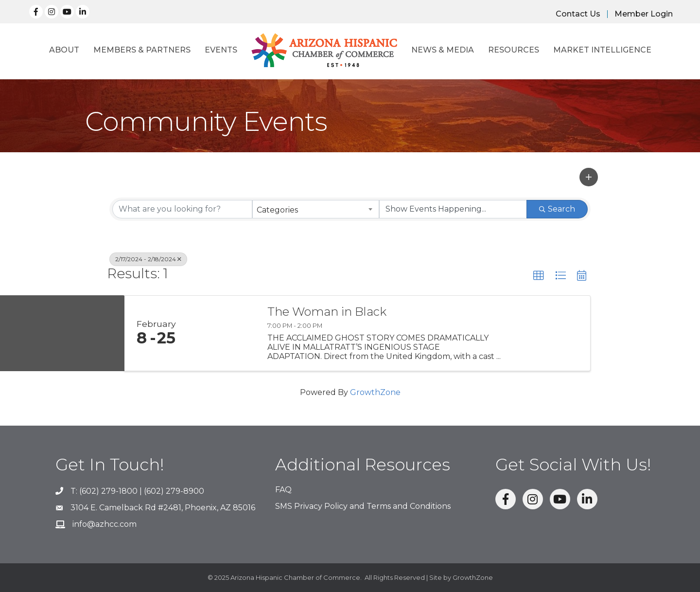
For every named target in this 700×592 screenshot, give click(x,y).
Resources (514, 50)
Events (221, 50)
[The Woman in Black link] (223, 333)
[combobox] (316, 209)
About (64, 50)
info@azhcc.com (105, 524)
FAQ (283, 490)
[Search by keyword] (182, 209)
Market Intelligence (602, 50)
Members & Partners (142, 50)
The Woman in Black (327, 312)
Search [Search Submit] (557, 209)
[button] (589, 177)
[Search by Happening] (453, 209)
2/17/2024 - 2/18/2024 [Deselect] (148, 259)
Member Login (644, 14)
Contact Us (578, 14)
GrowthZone (375, 392)
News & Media (443, 50)
